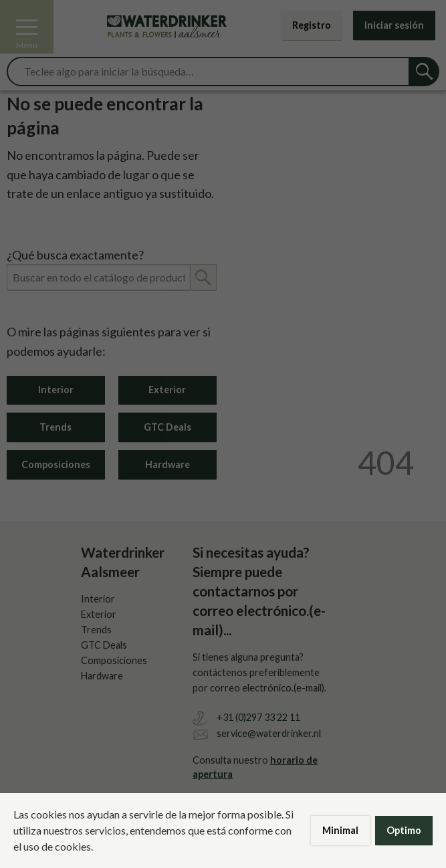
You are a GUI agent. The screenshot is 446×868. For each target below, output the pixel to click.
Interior (56, 390)
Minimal (340, 830)
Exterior (167, 390)
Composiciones (56, 464)
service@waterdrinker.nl (269, 733)
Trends (55, 427)
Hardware (168, 464)
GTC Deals (168, 427)
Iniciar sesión (394, 25)
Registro (312, 25)
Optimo (404, 830)
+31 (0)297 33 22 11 (258, 717)
